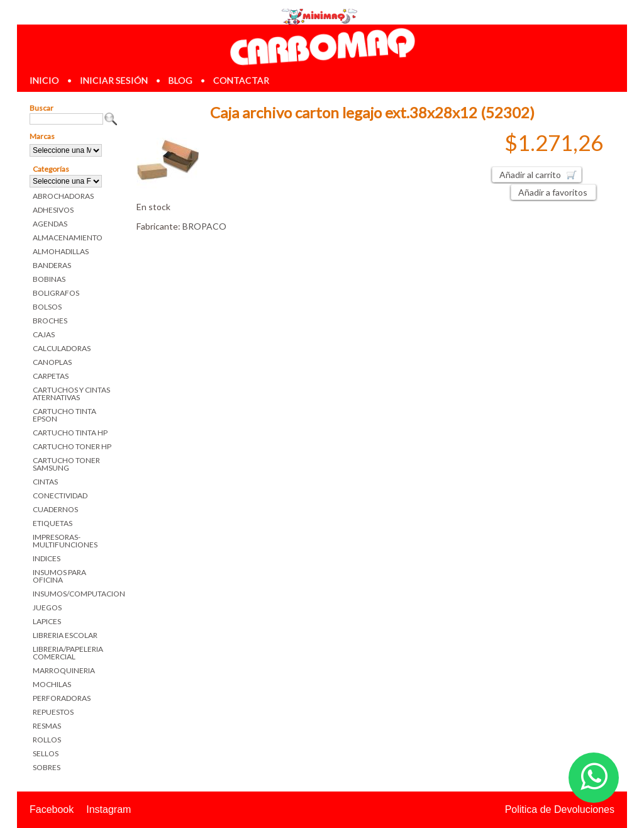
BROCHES (50, 321)
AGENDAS (50, 224)
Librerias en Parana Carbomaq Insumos (322, 46)
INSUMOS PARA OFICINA (59, 576)
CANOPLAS (52, 362)
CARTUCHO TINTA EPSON (64, 415)
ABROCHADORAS (63, 196)
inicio (44, 80)
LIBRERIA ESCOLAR (65, 635)
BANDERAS (52, 265)
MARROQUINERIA (64, 670)
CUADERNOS (55, 509)
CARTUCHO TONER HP (72, 446)
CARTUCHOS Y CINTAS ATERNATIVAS (71, 394)
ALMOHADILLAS (61, 251)
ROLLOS (47, 740)
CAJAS (44, 334)
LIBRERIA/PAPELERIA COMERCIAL (68, 653)
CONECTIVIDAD (60, 495)
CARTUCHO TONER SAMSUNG (66, 464)
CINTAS (45, 482)
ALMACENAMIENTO (68, 238)
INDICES (47, 558)
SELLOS (46, 753)
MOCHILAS (52, 684)
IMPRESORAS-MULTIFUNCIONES (65, 541)
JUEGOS (47, 607)
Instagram (108, 809)
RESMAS (47, 726)
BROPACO (204, 226)
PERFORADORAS (62, 698)
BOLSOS (47, 307)
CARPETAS (51, 376)
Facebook (52, 809)
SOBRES (47, 767)
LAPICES (47, 621)
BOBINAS (49, 279)
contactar (241, 80)
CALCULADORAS (62, 348)
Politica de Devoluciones (560, 809)
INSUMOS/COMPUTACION (75, 594)
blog (180, 80)
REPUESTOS (53, 712)
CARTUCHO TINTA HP (70, 433)
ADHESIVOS (53, 210)
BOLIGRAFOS (56, 293)
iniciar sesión (114, 80)
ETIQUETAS (53, 523)
